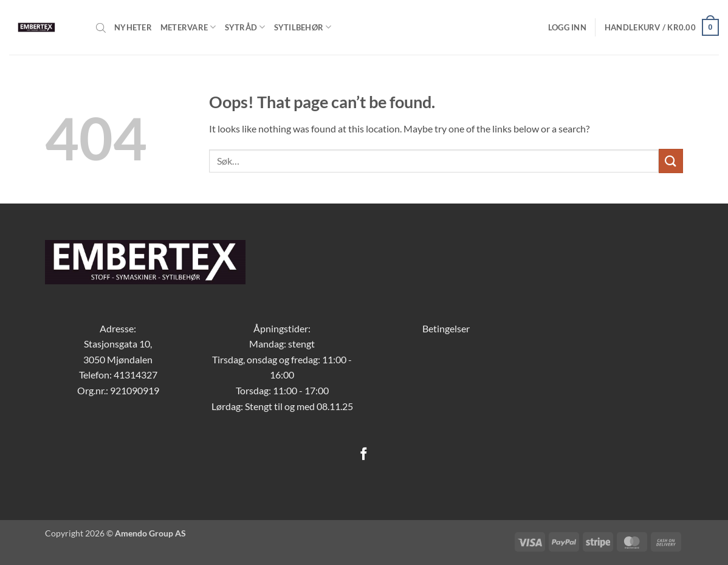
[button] (567, 27)
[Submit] (671, 161)
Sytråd (245, 27)
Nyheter (133, 27)
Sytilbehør (303, 27)
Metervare (188, 27)
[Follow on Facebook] (364, 455)
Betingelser (446, 328)
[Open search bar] (101, 27)
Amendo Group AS (150, 533)
